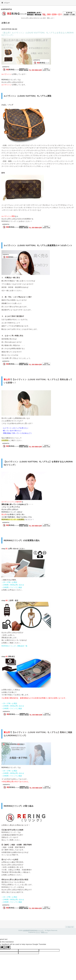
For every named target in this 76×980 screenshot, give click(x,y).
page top (70, 927)
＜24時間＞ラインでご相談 (12, 587)
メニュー (6, 3)
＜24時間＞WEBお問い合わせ (13, 585)
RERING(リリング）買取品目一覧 (14, 646)
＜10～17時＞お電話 (9, 582)
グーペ (38, 932)
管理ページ (44, 932)
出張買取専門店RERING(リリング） (33, 931)
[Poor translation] (7, 947)
